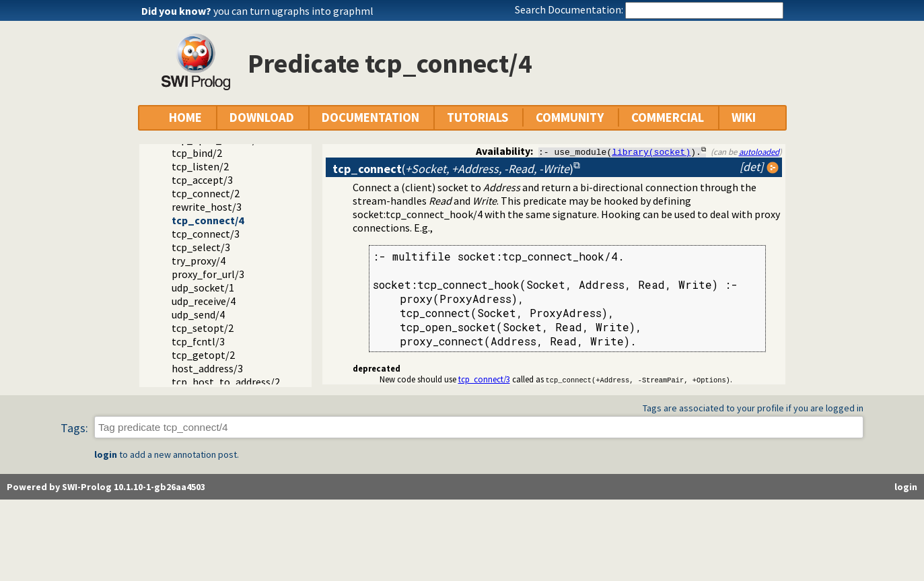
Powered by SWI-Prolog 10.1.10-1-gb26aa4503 (106, 487)
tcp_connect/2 (206, 193)
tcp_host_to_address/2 (226, 382)
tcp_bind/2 (197, 153)
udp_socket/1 (203, 287)
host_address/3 (207, 368)
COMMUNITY (570, 117)
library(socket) (651, 151)
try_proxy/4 (199, 261)
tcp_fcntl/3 (198, 341)
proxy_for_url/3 (208, 274)
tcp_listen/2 (200, 166)
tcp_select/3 (201, 247)
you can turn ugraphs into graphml (293, 11)
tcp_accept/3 (202, 180)
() (453, 169)
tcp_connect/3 (206, 234)
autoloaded (759, 151)
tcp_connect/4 (208, 220)
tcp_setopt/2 (203, 328)
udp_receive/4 (204, 301)
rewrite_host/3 (207, 207)
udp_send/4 (198, 314)
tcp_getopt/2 (203, 355)
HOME (185, 117)
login (106, 455)
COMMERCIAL (668, 117)
